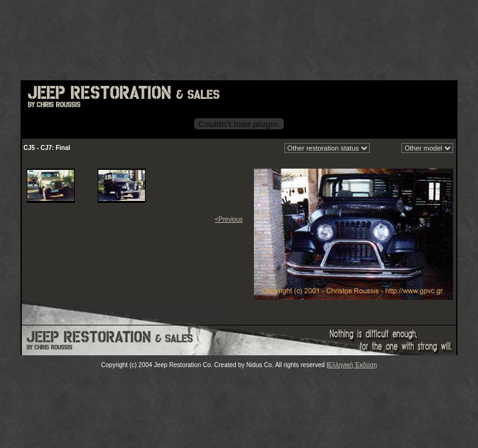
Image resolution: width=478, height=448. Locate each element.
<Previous (229, 219)
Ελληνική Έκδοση (352, 365)
